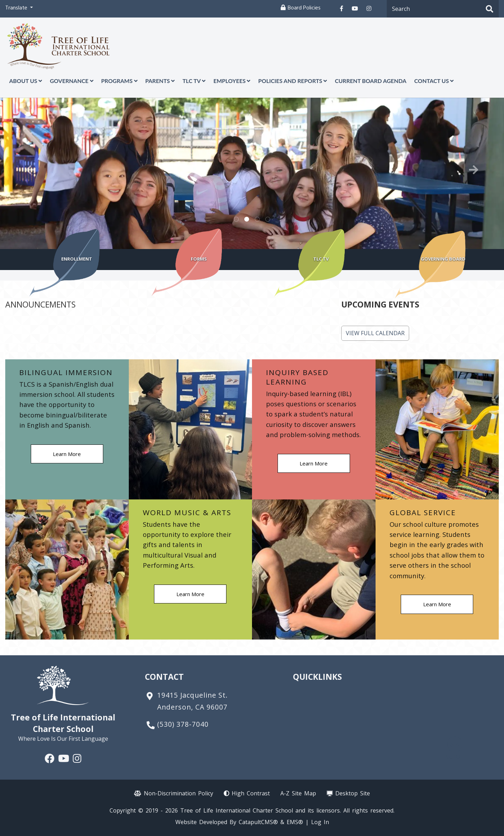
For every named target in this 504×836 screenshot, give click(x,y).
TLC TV (194, 81)
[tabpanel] (252, 173)
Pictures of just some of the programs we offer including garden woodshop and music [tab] (268, 220)
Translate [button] (17, 8)
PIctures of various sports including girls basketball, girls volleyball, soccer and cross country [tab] (257, 220)
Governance (71, 81)
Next (474, 170)
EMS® (295, 822)
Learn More (67, 454)
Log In (320, 822)
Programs (119, 81)
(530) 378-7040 (183, 724)
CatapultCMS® (258, 822)
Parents (160, 81)
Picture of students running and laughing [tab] (236, 220)
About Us (26, 81)
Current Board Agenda (371, 81)
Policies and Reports (293, 81)
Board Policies (304, 8)
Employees (232, 81)
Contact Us (434, 81)
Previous (30, 170)
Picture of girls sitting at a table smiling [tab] (247, 220)
